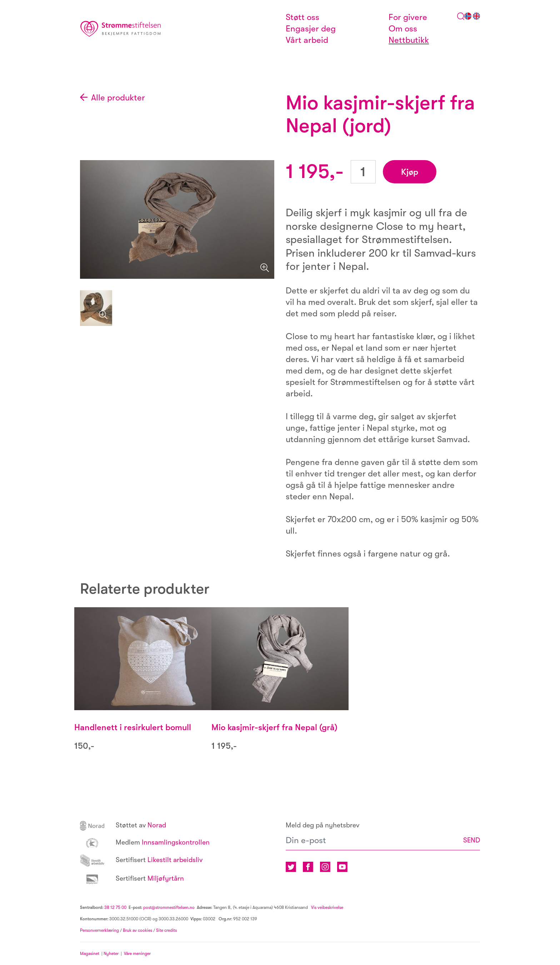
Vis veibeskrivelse (327, 907)
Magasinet (90, 954)
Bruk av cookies (137, 930)
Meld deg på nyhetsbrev (322, 825)
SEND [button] (472, 840)
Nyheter (112, 954)
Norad (123, 825)
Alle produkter (118, 98)
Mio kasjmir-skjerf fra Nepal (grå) (274, 727)
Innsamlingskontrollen (145, 842)
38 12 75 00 (115, 907)
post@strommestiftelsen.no (169, 907)
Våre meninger (137, 954)
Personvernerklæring (99, 930)
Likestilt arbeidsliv (141, 860)
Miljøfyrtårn (132, 879)
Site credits (166, 930)
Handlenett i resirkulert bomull (133, 727)
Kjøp (410, 172)
